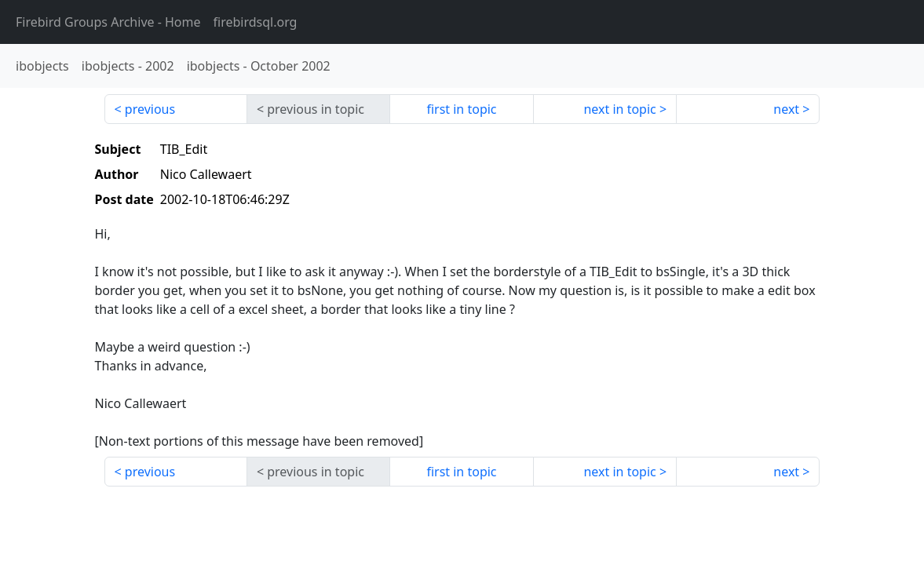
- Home (108, 22)
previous (150, 109)
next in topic (619, 109)
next (786, 109)
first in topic (461, 109)
